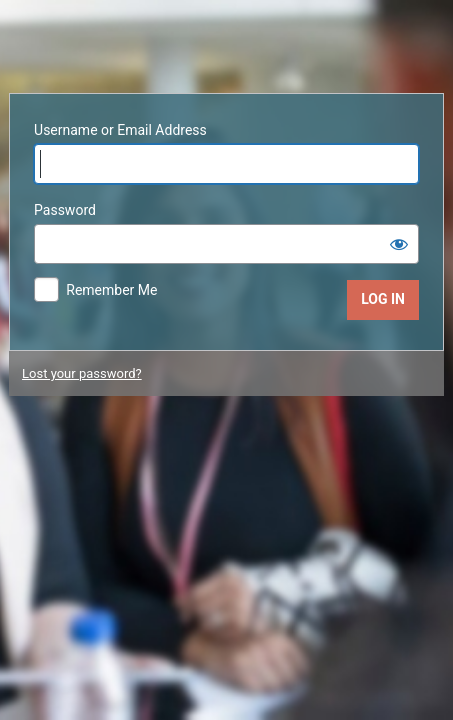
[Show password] (399, 244)
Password (65, 210)
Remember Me (111, 290)
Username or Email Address (120, 130)
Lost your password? (82, 373)
